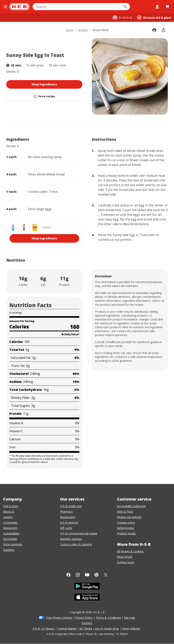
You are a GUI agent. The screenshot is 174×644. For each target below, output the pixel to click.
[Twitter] (106, 575)
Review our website (129, 517)
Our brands (10, 539)
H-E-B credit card (71, 506)
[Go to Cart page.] (167, 7)
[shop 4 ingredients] (44, 233)
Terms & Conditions (108, 618)
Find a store (11, 506)
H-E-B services (69, 522)
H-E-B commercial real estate (79, 533)
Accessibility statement (131, 506)
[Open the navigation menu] (5, 7)
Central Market (67, 629)
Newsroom (10, 528)
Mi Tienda (86, 629)
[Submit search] (126, 7)
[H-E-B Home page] (19, 7)
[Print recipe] (154, 30)
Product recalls (126, 533)
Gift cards (66, 528)
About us (9, 512)
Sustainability (11, 533)
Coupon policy (126, 522)
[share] (164, 30)
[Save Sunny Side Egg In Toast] (44, 96)
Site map (130, 618)
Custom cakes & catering (76, 544)
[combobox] (77, 7)
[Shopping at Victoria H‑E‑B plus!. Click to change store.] (154, 18)
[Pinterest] (96, 575)
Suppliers (9, 550)
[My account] (157, 7)
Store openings (13, 544)
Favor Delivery (131, 629)
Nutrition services (71, 539)
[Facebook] (68, 575)
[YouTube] (87, 575)
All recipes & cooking (130, 551)
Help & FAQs (125, 512)
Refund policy (125, 528)
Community (10, 522)
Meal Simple (125, 557)
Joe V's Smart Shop (107, 629)
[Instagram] (78, 575)
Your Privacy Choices (59, 618)
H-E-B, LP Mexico (44, 629)
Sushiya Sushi (125, 562)
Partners (87, 623)
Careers (8, 517)
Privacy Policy (84, 618)
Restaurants (68, 517)
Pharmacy (66, 512)
